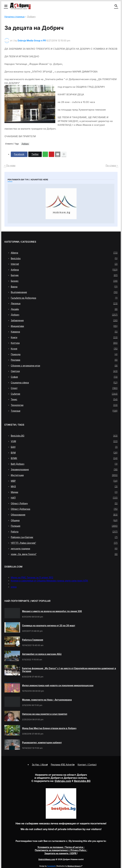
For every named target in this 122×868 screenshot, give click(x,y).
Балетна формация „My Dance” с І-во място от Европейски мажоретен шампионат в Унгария (69, 670)
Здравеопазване (64, 470)
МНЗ (64, 486)
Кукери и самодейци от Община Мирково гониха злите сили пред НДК (49, 581)
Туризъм (64, 411)
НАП (64, 498)
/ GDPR (61, 853)
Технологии (64, 405)
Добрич (31, 17)
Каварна (64, 332)
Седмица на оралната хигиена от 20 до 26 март (49, 625)
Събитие (64, 394)
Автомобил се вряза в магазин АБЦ (42, 654)
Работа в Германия (33, 640)
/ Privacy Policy (61, 850)
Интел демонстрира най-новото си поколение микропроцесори (58, 685)
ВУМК (64, 458)
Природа (64, 354)
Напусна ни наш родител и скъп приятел (45, 714)
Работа (64, 532)
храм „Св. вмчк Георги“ (64, 554)
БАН (64, 447)
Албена (64, 270)
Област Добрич (64, 503)
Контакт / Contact (87, 765)
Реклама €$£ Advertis (63, 765)
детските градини (64, 549)
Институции (64, 475)
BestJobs (64, 258)
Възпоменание (64, 292)
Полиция (64, 526)
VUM (64, 441)
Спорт (64, 388)
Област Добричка (64, 509)
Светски (64, 371)
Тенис (64, 399)
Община (64, 520)
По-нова (11, 165)
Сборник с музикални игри (64, 366)
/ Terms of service (61, 847)
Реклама (64, 360)
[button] (6, 6)
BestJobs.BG (64, 436)
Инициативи (64, 326)
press (14, 587)
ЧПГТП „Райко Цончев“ (64, 543)
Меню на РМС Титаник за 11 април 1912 (32, 577)
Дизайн (64, 309)
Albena (64, 253)
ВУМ (64, 453)
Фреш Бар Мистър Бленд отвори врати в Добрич (49, 728)
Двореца (64, 303)
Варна (64, 287)
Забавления (64, 320)
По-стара (111, 165)
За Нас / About (40, 765)
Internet (64, 264)
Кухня (64, 349)
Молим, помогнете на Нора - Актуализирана (47, 700)
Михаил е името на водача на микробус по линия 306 (52, 611)
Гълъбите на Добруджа (64, 298)
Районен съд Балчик (64, 537)
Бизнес (64, 281)
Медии (64, 492)
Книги (64, 337)
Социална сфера (64, 383)
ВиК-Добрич (64, 464)
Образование (64, 515)
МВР (64, 481)
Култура (64, 343)
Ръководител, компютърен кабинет (42, 742)
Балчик (64, 275)
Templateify (51, 866)
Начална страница (14, 17)
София (64, 377)
